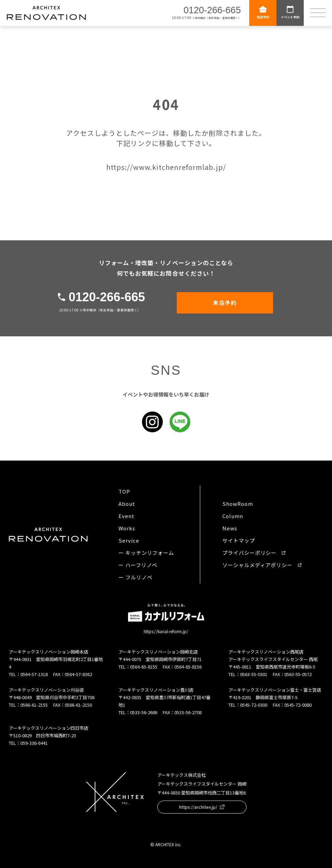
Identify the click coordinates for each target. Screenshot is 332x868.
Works (127, 528)
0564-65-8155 (144, 667)
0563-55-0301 (254, 674)
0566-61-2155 (34, 705)
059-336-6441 (34, 743)
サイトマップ (239, 540)
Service (129, 540)
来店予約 (263, 12)
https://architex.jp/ (202, 807)
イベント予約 (290, 12)
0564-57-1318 (34, 674)
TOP (124, 491)
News (230, 528)
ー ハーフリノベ (138, 565)
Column (233, 516)
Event (127, 516)
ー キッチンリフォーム (146, 553)
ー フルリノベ (135, 577)
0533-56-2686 (144, 712)
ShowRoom (238, 504)
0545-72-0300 (254, 705)
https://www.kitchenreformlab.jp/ (166, 167)
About (127, 504)
